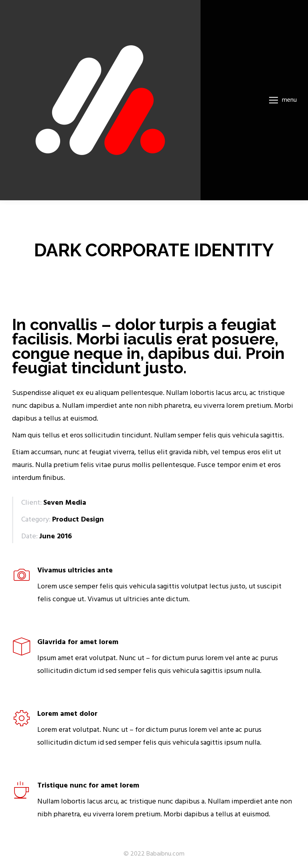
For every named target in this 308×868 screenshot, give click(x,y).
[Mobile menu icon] (283, 100)
